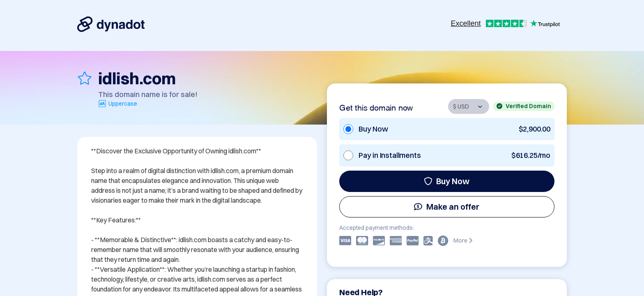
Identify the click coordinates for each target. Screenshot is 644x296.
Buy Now (447, 181)
